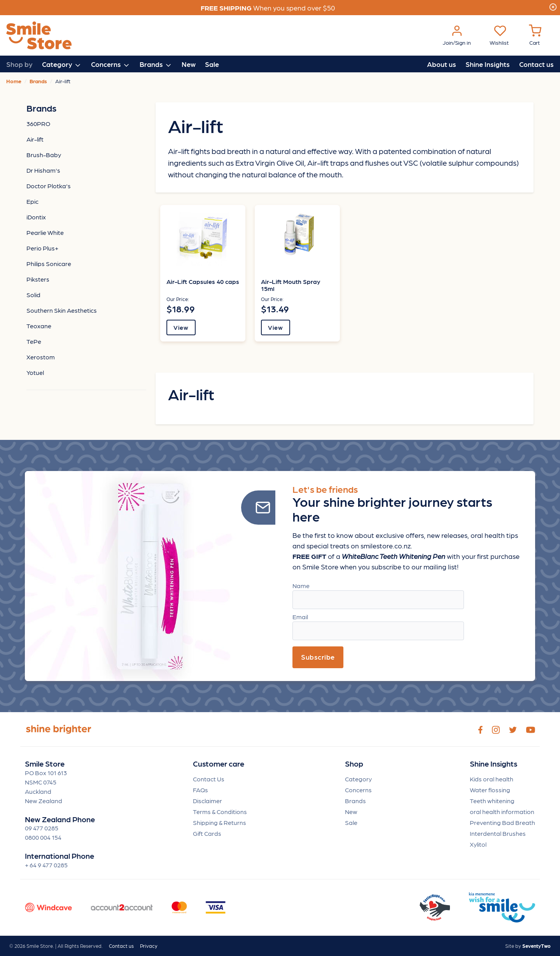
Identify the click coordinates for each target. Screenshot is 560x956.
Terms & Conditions (220, 812)
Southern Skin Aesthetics (62, 310)
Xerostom (41, 357)
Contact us (536, 64)
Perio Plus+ (42, 248)
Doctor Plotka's (49, 186)
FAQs (200, 790)
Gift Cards (207, 833)
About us (442, 64)
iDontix (36, 217)
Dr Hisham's (43, 170)
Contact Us (209, 779)
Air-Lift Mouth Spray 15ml (291, 285)
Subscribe (318, 657)
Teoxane (39, 326)
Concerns (358, 790)
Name (301, 586)
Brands (355, 801)
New (189, 64)
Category (358, 779)
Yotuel (35, 372)
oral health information (502, 812)
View (181, 327)
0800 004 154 (43, 837)
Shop (354, 764)
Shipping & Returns (220, 822)
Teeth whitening (492, 801)
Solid (33, 295)
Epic (32, 201)
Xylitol (478, 844)
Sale (212, 64)
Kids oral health (492, 779)
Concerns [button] (111, 65)
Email (300, 617)
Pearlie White (45, 232)
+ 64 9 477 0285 (46, 865)
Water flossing (490, 790)
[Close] (553, 6)
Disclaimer (207, 801)
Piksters (38, 279)
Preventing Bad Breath (502, 822)
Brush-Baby (44, 155)
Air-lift (35, 139)
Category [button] (62, 65)
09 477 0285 (42, 828)
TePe (34, 341)
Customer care (219, 764)
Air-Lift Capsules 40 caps (203, 281)
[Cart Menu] (535, 36)
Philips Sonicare (49, 264)
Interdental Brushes (498, 833)
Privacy (149, 946)
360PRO (38, 123)
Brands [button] (156, 65)
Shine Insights (488, 64)
